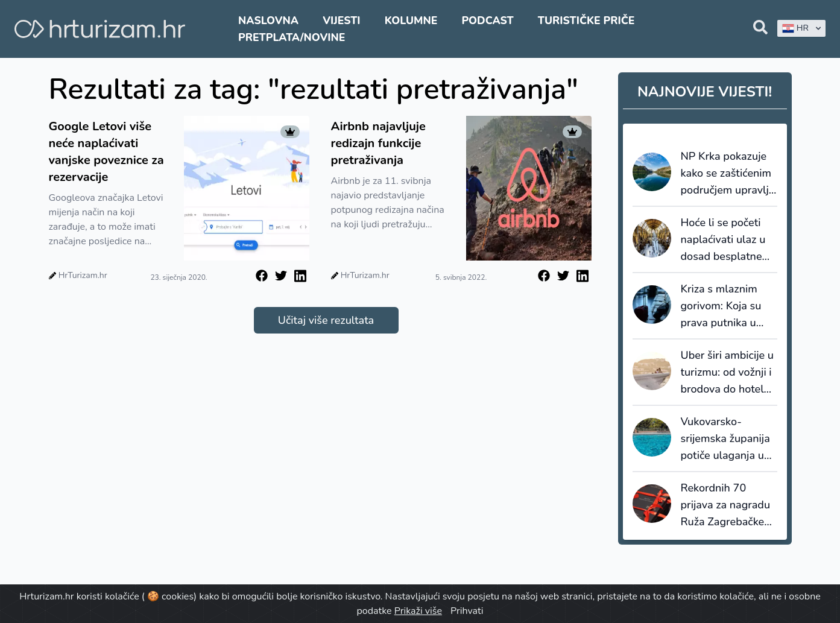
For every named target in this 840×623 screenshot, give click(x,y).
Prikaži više (418, 611)
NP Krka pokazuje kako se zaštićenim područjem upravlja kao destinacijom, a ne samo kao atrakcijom (728, 174)
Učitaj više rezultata (326, 320)
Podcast (487, 21)
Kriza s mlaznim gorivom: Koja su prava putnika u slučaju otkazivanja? (721, 306)
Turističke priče (586, 21)
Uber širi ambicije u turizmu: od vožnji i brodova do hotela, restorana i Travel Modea (727, 373)
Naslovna (268, 21)
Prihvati (467, 611)
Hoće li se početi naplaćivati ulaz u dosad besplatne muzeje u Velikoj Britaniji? (723, 240)
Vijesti (341, 21)
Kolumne (411, 21)
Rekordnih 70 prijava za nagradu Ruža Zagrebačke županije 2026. (726, 505)
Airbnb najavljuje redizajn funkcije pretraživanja (378, 143)
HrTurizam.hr (83, 275)
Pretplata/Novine (292, 37)
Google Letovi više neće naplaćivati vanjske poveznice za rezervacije (106, 152)
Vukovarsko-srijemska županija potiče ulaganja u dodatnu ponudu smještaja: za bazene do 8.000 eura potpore (725, 439)
